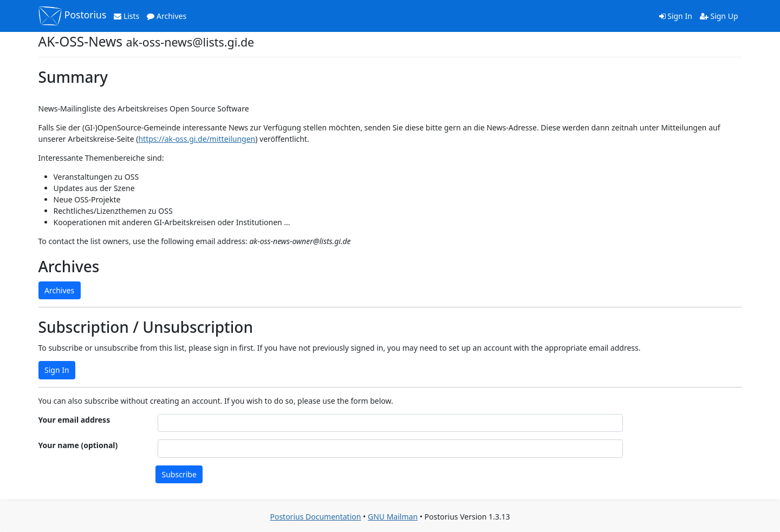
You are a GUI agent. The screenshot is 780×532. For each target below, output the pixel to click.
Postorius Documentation (315, 517)
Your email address (74, 420)
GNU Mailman (393, 517)
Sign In (676, 16)
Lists (126, 16)
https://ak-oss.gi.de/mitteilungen (197, 139)
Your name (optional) (78, 445)
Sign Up (719, 16)
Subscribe (179, 474)
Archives (167, 16)
